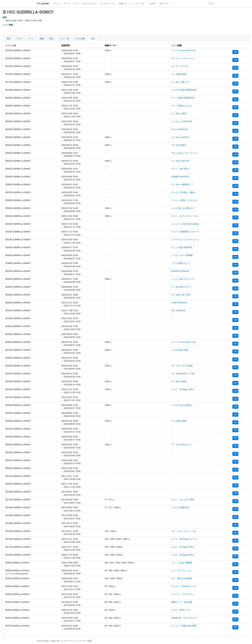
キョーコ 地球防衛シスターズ (185, 232)
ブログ (211, 3)
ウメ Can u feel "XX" (180, 161)
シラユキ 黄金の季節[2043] (184, 90)
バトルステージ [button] (107, 3)
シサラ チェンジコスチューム (185, 240)
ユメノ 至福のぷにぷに (182, 106)
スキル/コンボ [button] (88, 3)
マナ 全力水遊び (179, 145)
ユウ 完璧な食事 (179, 421)
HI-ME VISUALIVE (179, 303)
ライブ (76, 3)
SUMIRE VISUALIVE (180, 177)
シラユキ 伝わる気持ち (182, 405)
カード (67, 3)
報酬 (42, 39)
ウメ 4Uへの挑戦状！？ (182, 184)
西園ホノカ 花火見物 (182, 602)
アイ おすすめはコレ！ (182, 445)
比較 (93, 39)
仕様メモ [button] (123, 3)
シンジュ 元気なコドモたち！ (185, 200)
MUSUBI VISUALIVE (180, 271)
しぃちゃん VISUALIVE (182, 121)
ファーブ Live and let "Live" (184, 50)
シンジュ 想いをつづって (183, 279)
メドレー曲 (64, 39)
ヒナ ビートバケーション (183, 58)
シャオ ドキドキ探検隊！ (183, 255)
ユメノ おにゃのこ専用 (183, 500)
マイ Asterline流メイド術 (183, 374)
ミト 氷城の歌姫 (179, 74)
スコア (19, 39)
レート (31, 39)
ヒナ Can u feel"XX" (180, 137)
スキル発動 (80, 39)
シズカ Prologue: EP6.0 (183, 555)
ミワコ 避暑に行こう (181, 263)
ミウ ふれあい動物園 (182, 563)
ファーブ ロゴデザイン (183, 594)
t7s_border (43, 3)
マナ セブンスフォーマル (184, 531)
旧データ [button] (164, 3)
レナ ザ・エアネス (180, 66)
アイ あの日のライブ (181, 287)
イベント (57, 3)
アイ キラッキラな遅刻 (182, 366)
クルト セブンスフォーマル (185, 216)
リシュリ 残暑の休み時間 (184, 626)
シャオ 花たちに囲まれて (183, 208)
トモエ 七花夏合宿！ (181, 507)
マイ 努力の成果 (179, 381)
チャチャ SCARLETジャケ (184, 586)
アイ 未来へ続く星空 (181, 295)
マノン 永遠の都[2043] (182, 247)
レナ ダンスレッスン (182, 571)
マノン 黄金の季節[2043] (183, 98)
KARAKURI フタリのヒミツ (184, 618)
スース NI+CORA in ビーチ (184, 539)
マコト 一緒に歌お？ (181, 169)
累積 (9, 39)
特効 (51, 39)
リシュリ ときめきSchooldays (185, 224)
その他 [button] (152, 3)
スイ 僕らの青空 (179, 114)
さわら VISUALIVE (180, 129)
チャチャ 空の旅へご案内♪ (183, 192)
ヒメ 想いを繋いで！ (181, 82)
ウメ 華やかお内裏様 (182, 578)
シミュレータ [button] (138, 3)
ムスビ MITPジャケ (181, 610)
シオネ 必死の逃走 (180, 350)
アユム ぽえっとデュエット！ (185, 153)
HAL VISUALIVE (178, 310)
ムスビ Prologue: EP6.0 (183, 389)
